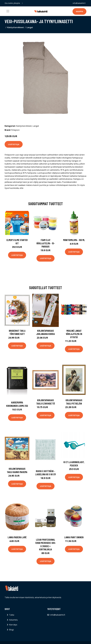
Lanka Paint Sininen (74, 537)
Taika (12, 615)
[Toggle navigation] (8, 11)
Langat (30, 27)
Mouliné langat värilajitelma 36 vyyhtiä (74, 334)
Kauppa (79, 11)
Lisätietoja (14, 144)
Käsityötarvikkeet (16, 27)
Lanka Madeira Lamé (17, 537)
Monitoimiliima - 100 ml (74, 240)
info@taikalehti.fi (79, 3)
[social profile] (22, 3)
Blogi (11, 630)
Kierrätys (13, 625)
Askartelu (13, 620)
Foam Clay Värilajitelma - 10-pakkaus (46, 243)
